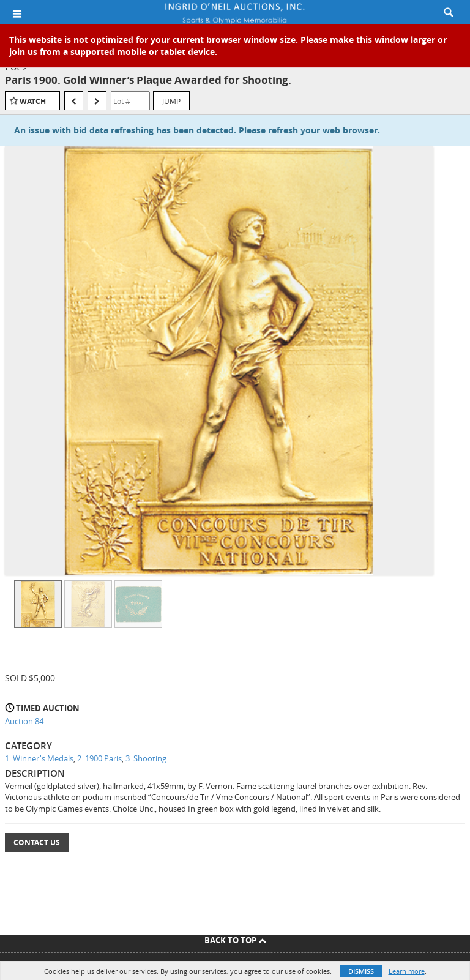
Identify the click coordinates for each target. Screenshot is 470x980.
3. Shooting (146, 758)
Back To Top (235, 940)
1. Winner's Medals (39, 758)
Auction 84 (24, 721)
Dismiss (361, 971)
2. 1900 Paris (99, 758)
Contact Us (37, 843)
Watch (33, 101)
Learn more (407, 971)
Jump (171, 101)
